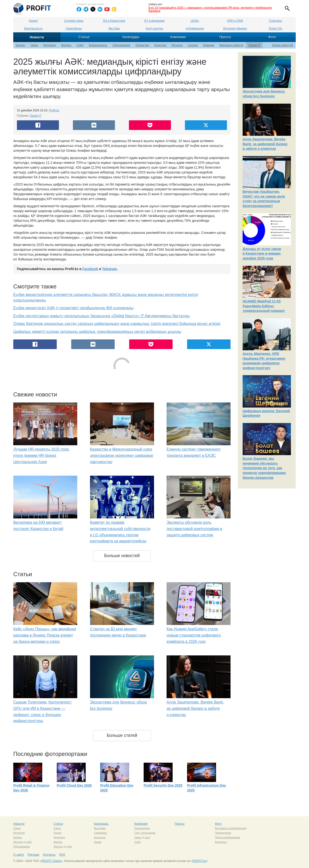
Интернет (50, 45)
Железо (66, 45)
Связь (34, 45)
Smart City (275, 29)
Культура (160, 45)
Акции (98, 842)
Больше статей (122, 735)
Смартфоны (74, 29)
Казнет (33, 21)
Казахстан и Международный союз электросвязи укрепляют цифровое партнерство (122, 455)
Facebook (90, 269)
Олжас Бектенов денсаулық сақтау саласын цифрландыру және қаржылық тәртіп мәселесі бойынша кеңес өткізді (117, 324)
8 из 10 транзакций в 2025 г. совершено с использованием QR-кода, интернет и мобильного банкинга (210, 9)
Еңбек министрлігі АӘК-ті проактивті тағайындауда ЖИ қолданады (73, 308)
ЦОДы (195, 21)
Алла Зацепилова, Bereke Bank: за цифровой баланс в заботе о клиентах (195, 708)
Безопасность (33, 29)
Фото (272, 37)
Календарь (131, 37)
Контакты (49, 855)
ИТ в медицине (154, 21)
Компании (178, 37)
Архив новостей (282, 45)
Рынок (57, 833)
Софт (80, 45)
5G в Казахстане (114, 21)
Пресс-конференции (227, 837)
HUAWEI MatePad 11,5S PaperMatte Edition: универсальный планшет (264, 306)
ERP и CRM (235, 21)
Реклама (33, 855)
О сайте (19, 855)
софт (29, 842)
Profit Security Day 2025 (163, 785)
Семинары (100, 833)
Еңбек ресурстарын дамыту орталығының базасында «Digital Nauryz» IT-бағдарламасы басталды (102, 316)
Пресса (225, 37)
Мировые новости (231, 45)
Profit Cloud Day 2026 (74, 785)
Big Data (114, 29)
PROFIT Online (51, 861)
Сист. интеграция (145, 833)
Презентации (223, 833)
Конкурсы (100, 837)
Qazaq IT (254, 45)
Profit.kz (54, 110)
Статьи (84, 37)
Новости (37, 37)
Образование (121, 45)
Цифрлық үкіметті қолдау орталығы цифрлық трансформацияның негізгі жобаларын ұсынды (97, 332)
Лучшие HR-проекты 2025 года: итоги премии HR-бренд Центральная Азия (41, 455)
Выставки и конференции (231, 828)
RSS (62, 855)
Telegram (109, 269)
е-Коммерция (195, 29)
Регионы (177, 45)
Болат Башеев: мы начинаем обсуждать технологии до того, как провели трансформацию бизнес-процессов (264, 468)
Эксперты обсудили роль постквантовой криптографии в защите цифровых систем (194, 529)
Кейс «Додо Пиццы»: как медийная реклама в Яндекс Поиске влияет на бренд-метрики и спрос (45, 635)
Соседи (193, 45)
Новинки (209, 45)
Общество (142, 45)
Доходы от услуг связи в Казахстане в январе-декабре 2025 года (262, 254)
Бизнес (20, 45)
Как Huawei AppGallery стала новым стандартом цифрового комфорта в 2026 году (194, 635)
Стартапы (275, 21)
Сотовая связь (74, 21)
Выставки (100, 828)
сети (147, 837)
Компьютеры (142, 828)
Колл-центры (154, 29)
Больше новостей (122, 556)
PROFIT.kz (199, 861)
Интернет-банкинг (235, 29)
